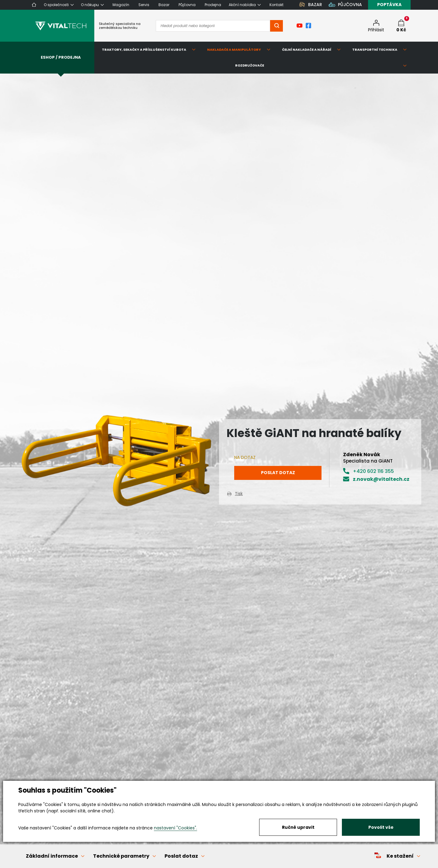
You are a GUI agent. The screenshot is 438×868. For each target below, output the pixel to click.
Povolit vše (381, 827)
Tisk (239, 494)
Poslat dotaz (278, 473)
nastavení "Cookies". (176, 828)
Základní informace (52, 856)
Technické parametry (121, 856)
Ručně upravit (298, 827)
